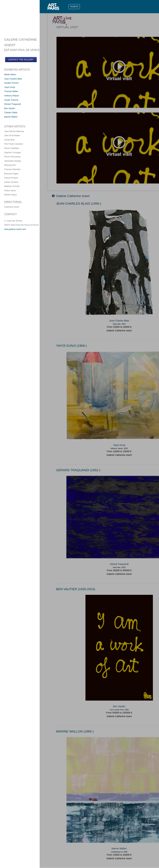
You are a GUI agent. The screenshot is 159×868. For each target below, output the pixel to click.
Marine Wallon (11, 117)
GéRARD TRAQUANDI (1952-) (78, 470)
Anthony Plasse (12, 96)
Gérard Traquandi (13, 104)
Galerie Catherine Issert (71, 196)
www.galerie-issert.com (15, 229)
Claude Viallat (11, 112)
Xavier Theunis (11, 100)
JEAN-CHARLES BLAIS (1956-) (79, 204)
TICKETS (74, 7)
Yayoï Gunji (10, 87)
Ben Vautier (10, 108)
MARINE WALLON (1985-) (75, 731)
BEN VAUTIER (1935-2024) (76, 589)
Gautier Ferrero (11, 83)
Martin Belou (10, 74)
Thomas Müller (11, 91)
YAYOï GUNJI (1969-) (71, 346)
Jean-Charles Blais (13, 79)
